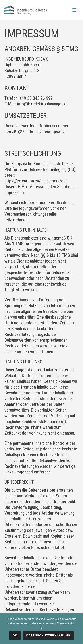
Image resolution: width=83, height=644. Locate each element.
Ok (15, 635)
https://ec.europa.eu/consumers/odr (36, 181)
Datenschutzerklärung (48, 635)
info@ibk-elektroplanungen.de (43, 104)
